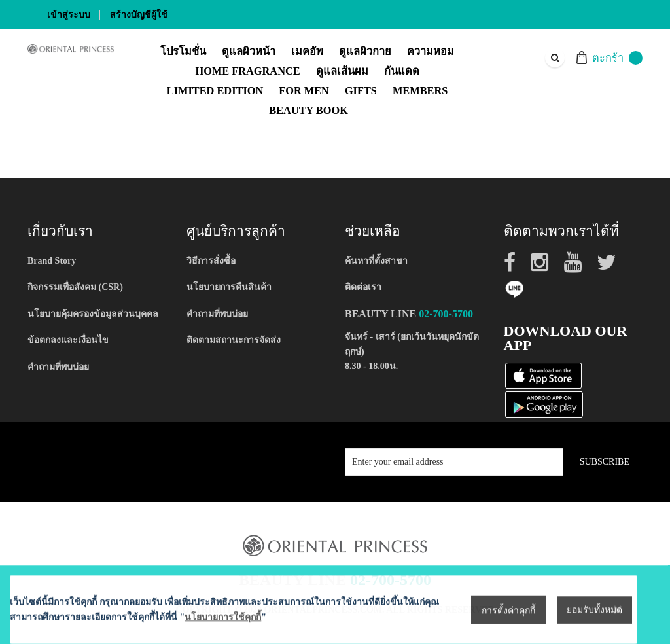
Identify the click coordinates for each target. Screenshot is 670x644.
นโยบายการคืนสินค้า (229, 287)
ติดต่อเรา (363, 287)
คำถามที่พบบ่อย (58, 367)
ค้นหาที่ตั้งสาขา (376, 261)
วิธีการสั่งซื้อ (211, 261)
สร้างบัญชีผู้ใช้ (139, 15)
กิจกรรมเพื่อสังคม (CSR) (75, 287)
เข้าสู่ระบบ (69, 15)
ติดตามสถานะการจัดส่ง (234, 340)
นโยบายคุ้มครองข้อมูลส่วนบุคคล (93, 314)
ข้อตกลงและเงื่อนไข (68, 340)
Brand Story (52, 261)
